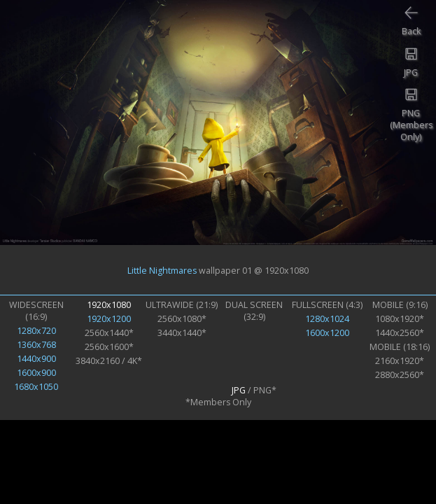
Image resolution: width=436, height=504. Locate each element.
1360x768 (36, 345)
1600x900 (36, 373)
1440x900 (36, 359)
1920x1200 (109, 319)
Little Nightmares (162, 270)
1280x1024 (327, 319)
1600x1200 (327, 333)
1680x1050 (36, 387)
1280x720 (36, 331)
